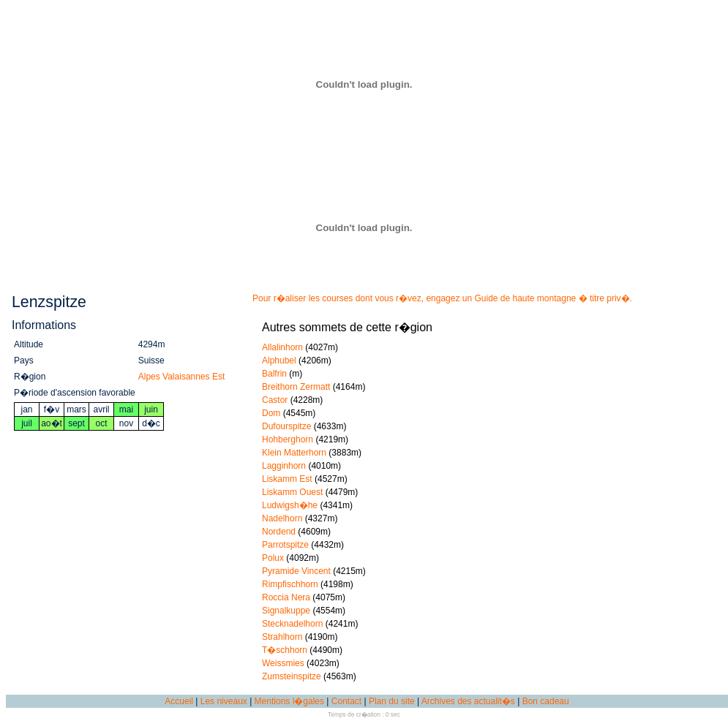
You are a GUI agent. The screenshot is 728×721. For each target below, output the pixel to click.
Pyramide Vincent (296, 571)
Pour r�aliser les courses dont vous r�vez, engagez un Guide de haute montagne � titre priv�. (442, 298)
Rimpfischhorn (290, 584)
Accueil (179, 701)
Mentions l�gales (289, 701)
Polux (273, 558)
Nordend (279, 532)
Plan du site (392, 701)
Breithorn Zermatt (296, 387)
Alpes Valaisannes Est (182, 377)
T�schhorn (285, 650)
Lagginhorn (284, 466)
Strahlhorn (282, 637)
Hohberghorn (288, 439)
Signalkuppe (286, 611)
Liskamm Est (287, 479)
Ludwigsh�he (290, 505)
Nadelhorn (282, 518)
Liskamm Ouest (292, 492)
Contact (346, 701)
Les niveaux (224, 701)
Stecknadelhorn (292, 624)
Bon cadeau (546, 701)
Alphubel (279, 360)
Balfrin (274, 374)
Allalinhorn (282, 347)
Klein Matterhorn (294, 453)
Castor (275, 400)
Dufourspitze (286, 426)
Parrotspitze (285, 545)
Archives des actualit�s (468, 701)
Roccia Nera (286, 597)
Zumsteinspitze (292, 676)
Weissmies (283, 663)
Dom (271, 413)
